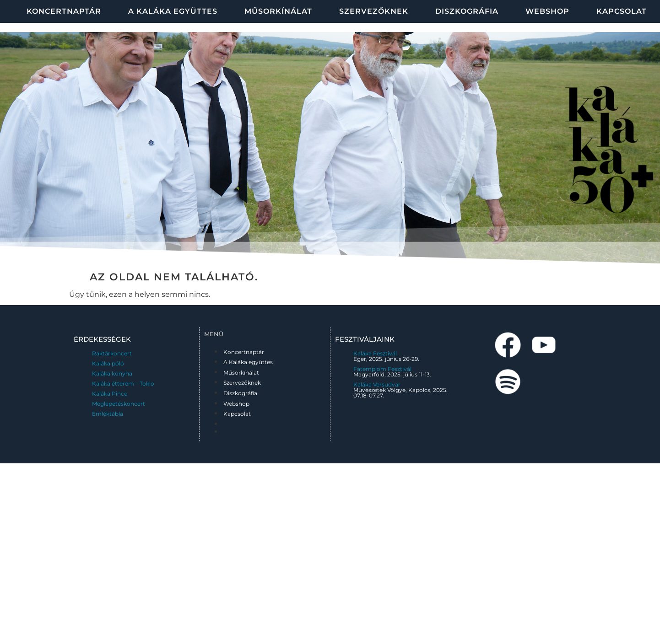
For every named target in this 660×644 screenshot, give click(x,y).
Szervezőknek (374, 11)
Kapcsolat (237, 414)
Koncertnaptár (64, 11)
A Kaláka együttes (173, 11)
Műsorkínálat (278, 11)
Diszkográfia (467, 11)
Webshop (547, 11)
